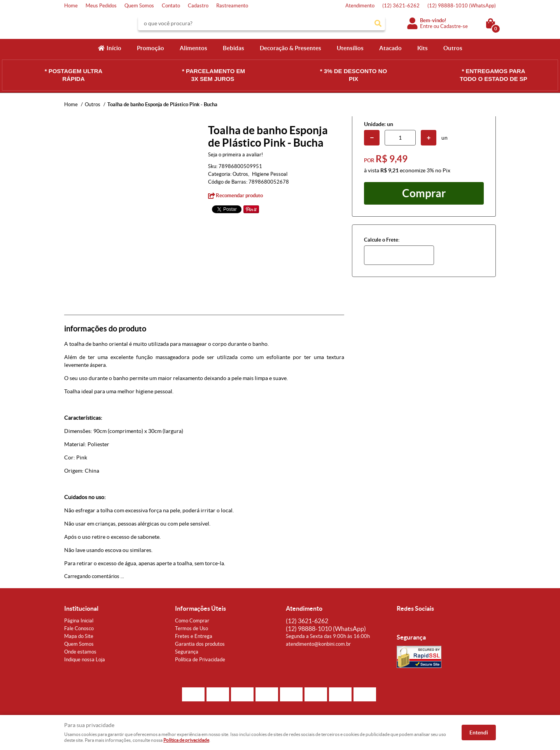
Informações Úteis (200, 608)
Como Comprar (192, 621)
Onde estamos (80, 652)
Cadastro (198, 6)
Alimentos (193, 48)
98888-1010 (462, 6)
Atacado (390, 48)
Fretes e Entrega (194, 636)
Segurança (187, 652)
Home (71, 6)
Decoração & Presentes (290, 48)
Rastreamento (232, 6)
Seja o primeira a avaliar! (235, 155)
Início (114, 48)
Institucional (81, 608)
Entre (426, 26)
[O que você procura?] (378, 23)
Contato (171, 6)
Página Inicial (79, 621)
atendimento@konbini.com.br (318, 644)
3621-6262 (401, 6)
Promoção (150, 48)
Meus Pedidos (101, 6)
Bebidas (234, 48)
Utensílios (350, 48)
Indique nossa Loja (85, 660)
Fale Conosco (79, 628)
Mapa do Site (79, 636)
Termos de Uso (192, 628)
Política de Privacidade (200, 660)
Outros (453, 48)
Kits (423, 48)
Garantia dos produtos (200, 644)
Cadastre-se (454, 26)
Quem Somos (139, 6)
